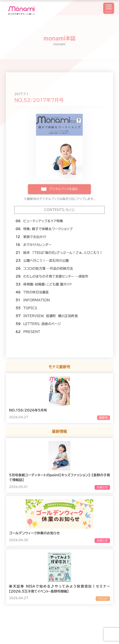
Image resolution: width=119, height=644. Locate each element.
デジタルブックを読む (64, 189)
